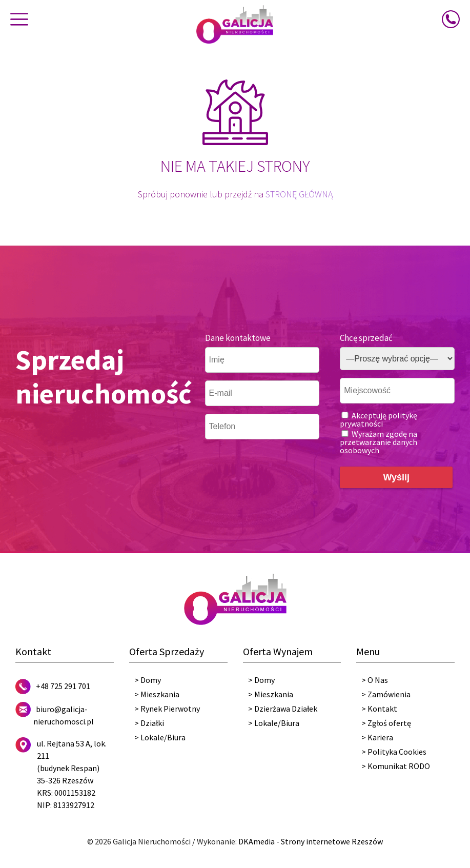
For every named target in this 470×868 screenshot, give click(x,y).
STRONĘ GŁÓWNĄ (299, 194)
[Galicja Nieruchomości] (235, 24)
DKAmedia (257, 841)
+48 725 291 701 (63, 686)
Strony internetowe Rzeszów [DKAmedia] (332, 841)
